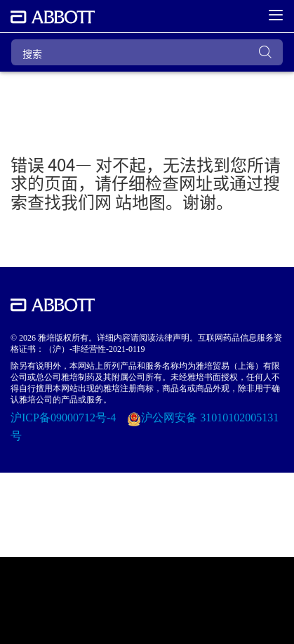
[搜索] (147, 52)
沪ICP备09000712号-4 (65, 418)
